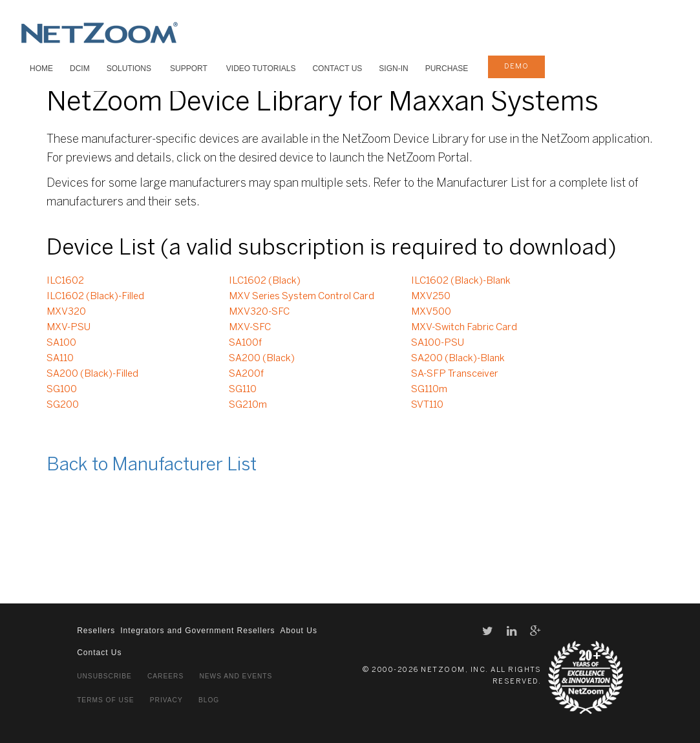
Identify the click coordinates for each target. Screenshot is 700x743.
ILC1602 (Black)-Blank (461, 281)
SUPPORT (189, 68)
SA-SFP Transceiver (455, 374)
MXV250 (431, 297)
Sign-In (393, 68)
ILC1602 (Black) (265, 281)
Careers (165, 676)
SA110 (60, 359)
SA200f (246, 374)
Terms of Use (105, 700)
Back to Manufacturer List (152, 466)
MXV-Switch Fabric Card (464, 328)
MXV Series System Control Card (302, 297)
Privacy (166, 700)
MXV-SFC (250, 328)
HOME (41, 68)
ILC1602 (65, 281)
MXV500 (431, 312)
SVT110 (427, 405)
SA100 (61, 343)
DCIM (80, 68)
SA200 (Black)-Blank (458, 359)
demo (516, 67)
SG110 (243, 390)
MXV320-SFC (259, 312)
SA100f (245, 343)
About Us (299, 631)
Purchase (447, 68)
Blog (209, 700)
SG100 (62, 390)
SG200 (63, 405)
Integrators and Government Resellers (197, 631)
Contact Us (337, 68)
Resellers (96, 631)
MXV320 (66, 312)
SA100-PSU (438, 343)
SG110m (429, 390)
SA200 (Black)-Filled (92, 374)
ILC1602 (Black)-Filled (95, 297)
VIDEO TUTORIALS (261, 68)
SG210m (248, 405)
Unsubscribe (104, 676)
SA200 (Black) (262, 359)
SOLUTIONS (129, 68)
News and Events (236, 676)
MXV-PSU (69, 328)
